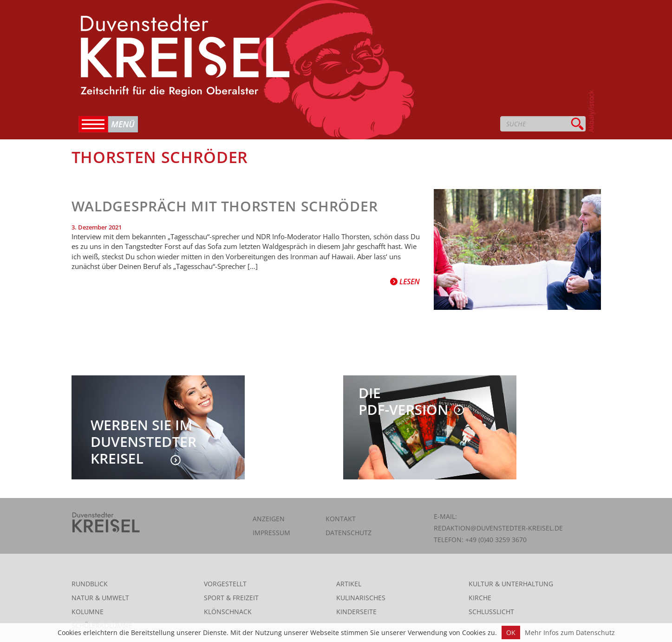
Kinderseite (356, 612)
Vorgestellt (225, 584)
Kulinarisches (361, 598)
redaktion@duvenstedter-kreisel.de (498, 528)
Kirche (480, 598)
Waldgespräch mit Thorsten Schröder (225, 206)
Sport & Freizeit (231, 598)
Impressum (271, 533)
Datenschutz (349, 533)
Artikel (349, 584)
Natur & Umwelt (100, 598)
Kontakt (341, 519)
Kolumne (88, 612)
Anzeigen (269, 519)
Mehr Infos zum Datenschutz (570, 632)
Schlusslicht (491, 612)
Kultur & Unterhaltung (511, 584)
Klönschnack (228, 612)
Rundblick (90, 584)
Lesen (405, 282)
